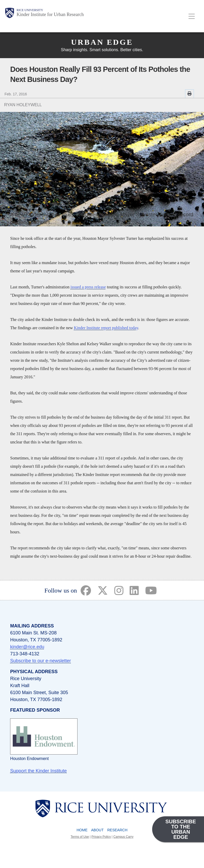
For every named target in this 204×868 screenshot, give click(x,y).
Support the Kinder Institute (38, 771)
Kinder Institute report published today (106, 328)
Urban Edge (102, 42)
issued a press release (88, 287)
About (97, 830)
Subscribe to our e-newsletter (40, 661)
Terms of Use (80, 837)
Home (82, 830)
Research (117, 830)
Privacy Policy (101, 837)
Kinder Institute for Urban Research (50, 14)
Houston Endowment (29, 759)
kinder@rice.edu (27, 647)
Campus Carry (123, 837)
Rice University (30, 10)
